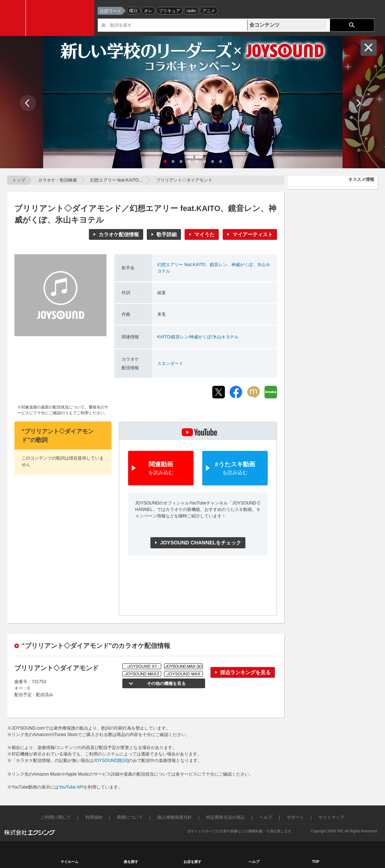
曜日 (133, 11)
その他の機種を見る (166, 684)
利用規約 (94, 817)
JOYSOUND (62, 18)
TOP (316, 862)
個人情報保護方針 (175, 817)
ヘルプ (266, 817)
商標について (130, 817)
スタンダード (170, 364)
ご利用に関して (56, 817)
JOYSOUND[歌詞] (111, 760)
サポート (295, 817)
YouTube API (71, 787)
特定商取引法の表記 (226, 817)
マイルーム (69, 862)
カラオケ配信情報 (119, 234)
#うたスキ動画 (235, 469)
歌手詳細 (167, 234)
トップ (19, 180)
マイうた (204, 234)
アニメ (209, 11)
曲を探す (131, 862)
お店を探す (192, 862)
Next (358, 103)
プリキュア (169, 11)
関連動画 (161, 469)
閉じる (369, 48)
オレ (148, 11)
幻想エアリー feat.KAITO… (117, 180)
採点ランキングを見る (245, 672)
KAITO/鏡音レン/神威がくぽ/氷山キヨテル (198, 337)
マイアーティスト (253, 234)
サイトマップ (331, 817)
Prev (28, 103)
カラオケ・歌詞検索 (58, 180)
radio (191, 11)
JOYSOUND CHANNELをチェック (201, 543)
